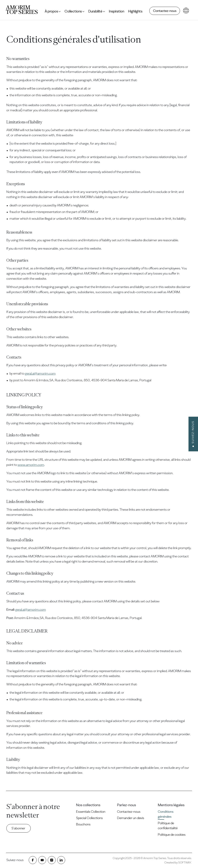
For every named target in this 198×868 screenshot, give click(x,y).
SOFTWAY (185, 862)
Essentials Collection (91, 812)
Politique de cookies (172, 835)
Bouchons (83, 824)
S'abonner (18, 828)
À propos (53, 11)
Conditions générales (166, 814)
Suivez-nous (193, 432)
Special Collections (89, 818)
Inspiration (117, 11)
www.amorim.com (31, 465)
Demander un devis (131, 818)
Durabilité (97, 11)
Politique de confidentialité (168, 826)
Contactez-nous (165, 11)
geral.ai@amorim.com (40, 373)
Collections (74, 11)
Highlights (135, 11)
